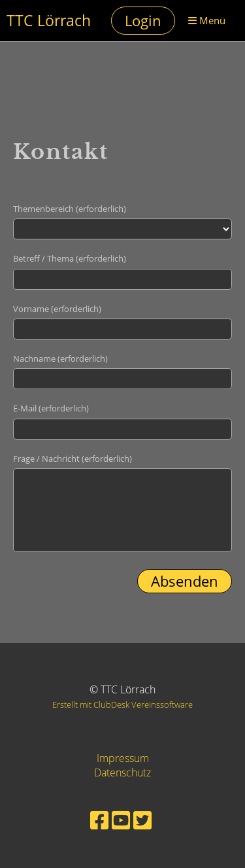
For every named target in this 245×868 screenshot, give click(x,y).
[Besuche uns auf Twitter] (142, 820)
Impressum (123, 758)
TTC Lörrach (49, 21)
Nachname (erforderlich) (60, 358)
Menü (207, 20)
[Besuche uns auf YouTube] (121, 820)
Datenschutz (122, 773)
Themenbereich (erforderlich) (70, 209)
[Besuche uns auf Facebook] (99, 820)
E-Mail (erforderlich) (51, 408)
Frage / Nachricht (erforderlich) (73, 459)
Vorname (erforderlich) (57, 309)
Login (143, 20)
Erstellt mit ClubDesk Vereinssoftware (122, 704)
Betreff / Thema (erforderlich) (70, 258)
